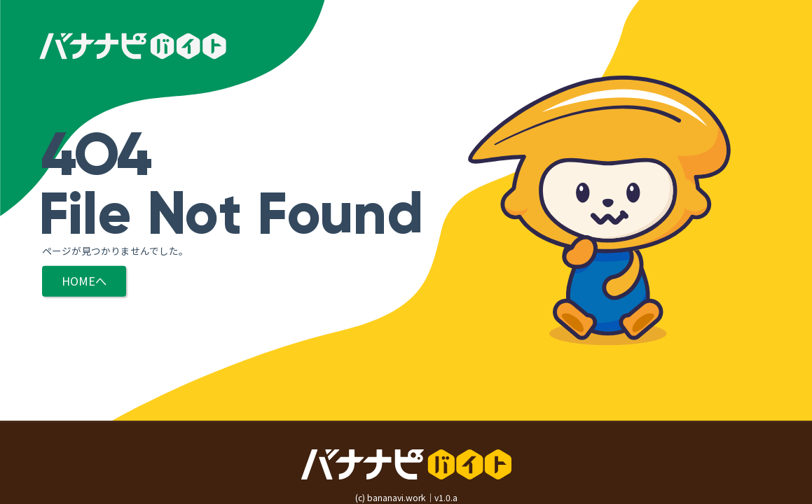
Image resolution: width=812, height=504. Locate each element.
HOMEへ (84, 281)
